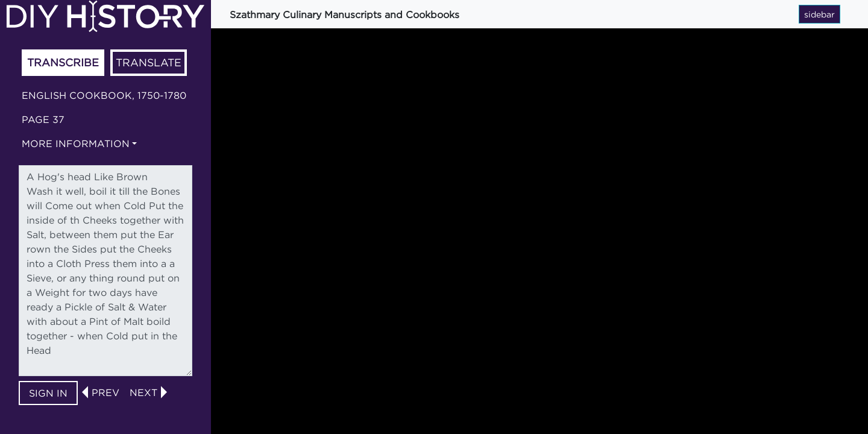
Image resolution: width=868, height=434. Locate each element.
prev (105, 392)
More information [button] (76, 143)
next (143, 392)
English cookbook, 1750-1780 (104, 95)
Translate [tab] (149, 62)
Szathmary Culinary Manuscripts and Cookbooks (344, 14)
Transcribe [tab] (63, 62)
